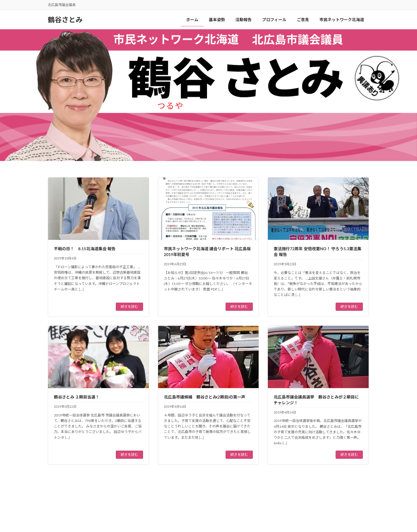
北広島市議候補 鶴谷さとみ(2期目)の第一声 (205, 397)
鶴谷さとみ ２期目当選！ (77, 397)
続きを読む (129, 307)
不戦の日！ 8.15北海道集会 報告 (85, 249)
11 (239, 488)
